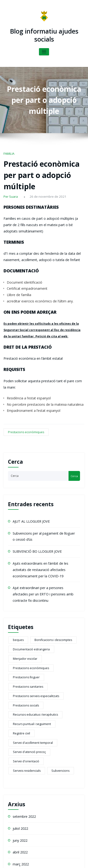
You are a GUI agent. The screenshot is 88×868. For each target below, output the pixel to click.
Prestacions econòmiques (23, 383)
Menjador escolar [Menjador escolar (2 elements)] (65, 585)
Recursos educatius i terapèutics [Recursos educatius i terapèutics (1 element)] (32, 625)
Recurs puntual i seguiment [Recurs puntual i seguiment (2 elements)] (29, 633)
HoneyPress (69, 857)
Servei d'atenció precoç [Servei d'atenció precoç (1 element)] (27, 648)
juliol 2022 (19, 712)
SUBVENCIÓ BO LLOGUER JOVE (33, 496)
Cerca (15, 410)
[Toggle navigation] (44, 49)
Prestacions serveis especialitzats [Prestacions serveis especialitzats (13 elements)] (32, 609)
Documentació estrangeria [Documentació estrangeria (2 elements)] (29, 585)
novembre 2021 (23, 755)
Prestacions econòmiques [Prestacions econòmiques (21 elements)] (28, 593)
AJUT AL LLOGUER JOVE (28, 469)
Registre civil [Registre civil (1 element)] (63, 633)
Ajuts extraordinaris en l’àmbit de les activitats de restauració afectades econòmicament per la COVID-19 (43, 512)
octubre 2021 (22, 766)
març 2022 (20, 744)
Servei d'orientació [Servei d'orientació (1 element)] (62, 648)
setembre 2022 (23, 701)
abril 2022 (19, 734)
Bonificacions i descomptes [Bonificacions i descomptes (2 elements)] (47, 577)
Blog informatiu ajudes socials (44, 34)
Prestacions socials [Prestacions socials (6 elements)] (23, 617)
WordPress (41, 857)
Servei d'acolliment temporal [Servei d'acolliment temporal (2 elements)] (30, 640)
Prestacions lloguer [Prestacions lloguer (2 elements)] (64, 593)
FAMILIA (8, 150)
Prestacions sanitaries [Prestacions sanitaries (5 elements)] (25, 601)
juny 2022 (19, 723)
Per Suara (10, 178)
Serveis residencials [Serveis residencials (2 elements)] (24, 656)
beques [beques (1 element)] (17, 577)
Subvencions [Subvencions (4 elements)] (53, 656)
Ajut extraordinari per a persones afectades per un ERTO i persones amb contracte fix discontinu (42, 534)
